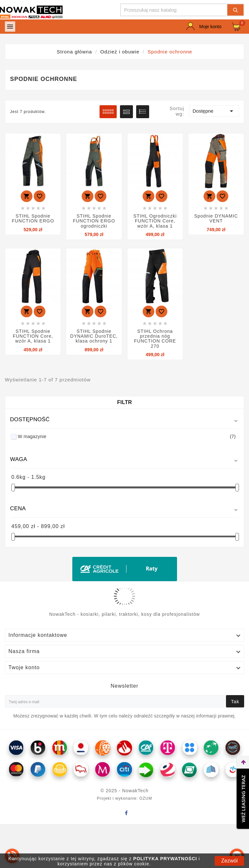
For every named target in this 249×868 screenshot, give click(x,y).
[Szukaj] (174, 10)
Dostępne (214, 111)
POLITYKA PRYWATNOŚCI (165, 859)
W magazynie (127, 436)
